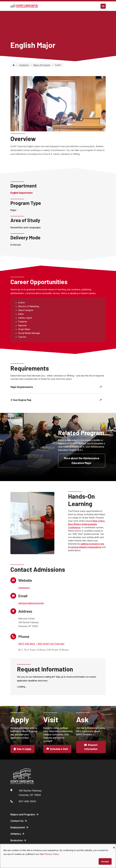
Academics (24, 65)
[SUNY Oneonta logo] (24, 6)
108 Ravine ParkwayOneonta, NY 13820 (30, 793)
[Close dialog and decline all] (114, 846)
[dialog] (58, 856)
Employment (20, 827)
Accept (105, 861)
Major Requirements (56, 387)
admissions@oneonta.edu (31, 603)
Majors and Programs (25, 814)
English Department (22, 193)
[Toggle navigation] (103, 6)
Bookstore (18, 840)
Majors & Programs (42, 65)
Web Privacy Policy (49, 854)
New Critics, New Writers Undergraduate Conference (87, 524)
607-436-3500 (27, 801)
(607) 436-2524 (27, 644)
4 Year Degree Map (56, 400)
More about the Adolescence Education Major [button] (82, 461)
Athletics (18, 834)
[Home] (14, 65)
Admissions (24, 588)
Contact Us (19, 821)
